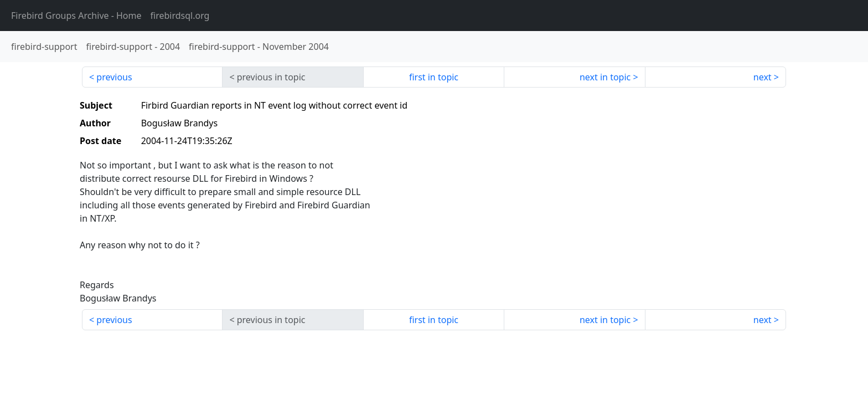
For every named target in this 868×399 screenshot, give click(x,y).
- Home (76, 16)
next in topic (605, 77)
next (763, 77)
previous (114, 77)
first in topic (434, 77)
